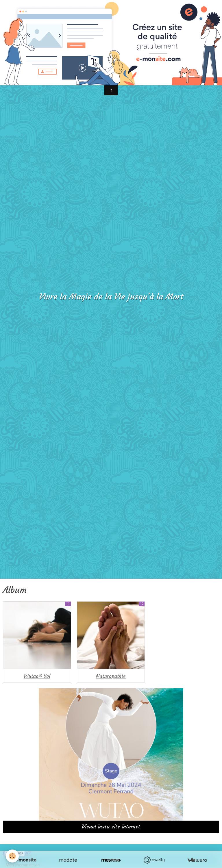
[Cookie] (12, 856)
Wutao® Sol (37, 676)
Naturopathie (111, 676)
